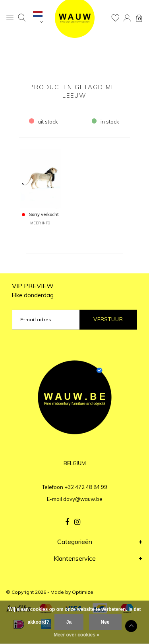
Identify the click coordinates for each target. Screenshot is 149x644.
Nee (105, 622)
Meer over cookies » (76, 635)
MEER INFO (40, 223)
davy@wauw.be (83, 499)
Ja (69, 622)
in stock (106, 122)
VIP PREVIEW (33, 290)
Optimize (83, 592)
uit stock (44, 122)
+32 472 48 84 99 (86, 487)
